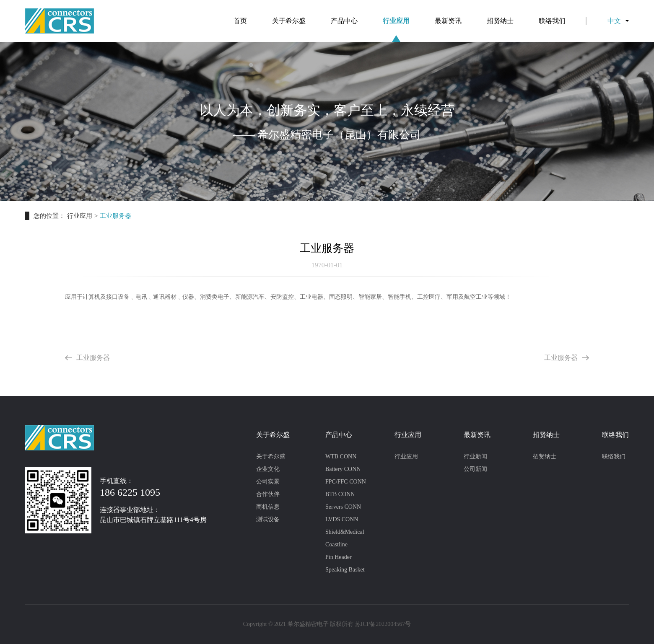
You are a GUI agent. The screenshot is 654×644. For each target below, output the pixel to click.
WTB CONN (341, 456)
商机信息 (268, 507)
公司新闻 (475, 469)
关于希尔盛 (289, 21)
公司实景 (268, 482)
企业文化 (268, 469)
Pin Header (339, 557)
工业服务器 (87, 358)
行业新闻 (475, 456)
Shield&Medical (345, 532)
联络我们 (552, 21)
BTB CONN (340, 494)
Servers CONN (343, 507)
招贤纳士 (500, 21)
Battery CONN (343, 469)
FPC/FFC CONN (346, 482)
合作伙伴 (268, 494)
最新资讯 (448, 21)
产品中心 (344, 21)
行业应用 (396, 30)
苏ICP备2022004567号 (383, 624)
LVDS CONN (342, 519)
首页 (240, 21)
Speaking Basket (345, 570)
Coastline (336, 544)
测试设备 (268, 519)
